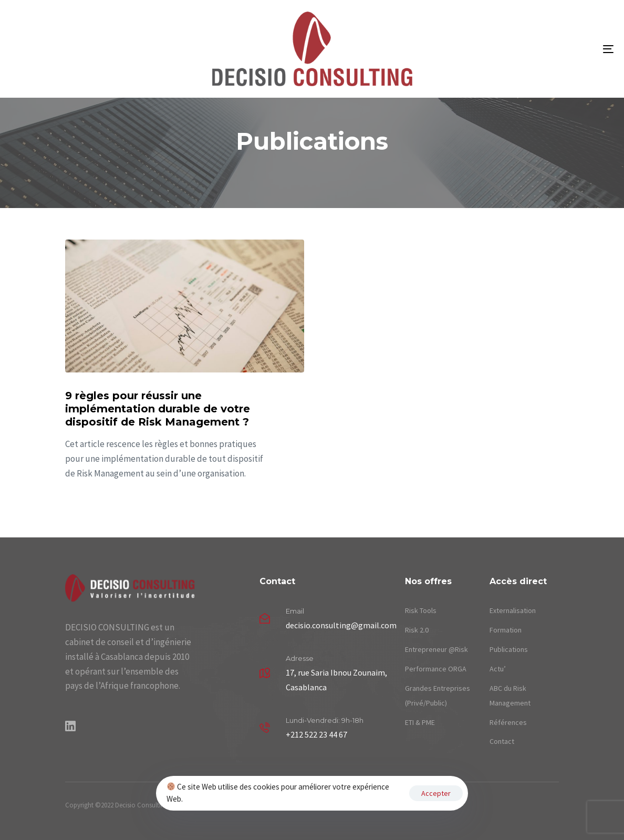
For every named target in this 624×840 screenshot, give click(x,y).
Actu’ (498, 669)
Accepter (436, 793)
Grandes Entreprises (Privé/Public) (438, 696)
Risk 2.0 (417, 630)
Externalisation (513, 610)
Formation (506, 630)
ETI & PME (420, 722)
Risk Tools (421, 610)
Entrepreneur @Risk (436, 649)
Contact (502, 741)
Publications (509, 649)
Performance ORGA (436, 669)
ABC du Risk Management (510, 696)
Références (508, 722)
